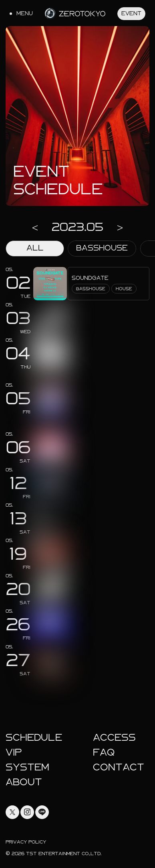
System (27, 767)
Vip (14, 752)
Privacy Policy (26, 842)
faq (104, 752)
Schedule (34, 738)
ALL (35, 248)
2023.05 (77, 227)
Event (131, 13)
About (24, 782)
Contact (119, 767)
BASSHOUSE (102, 248)
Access (114, 738)
